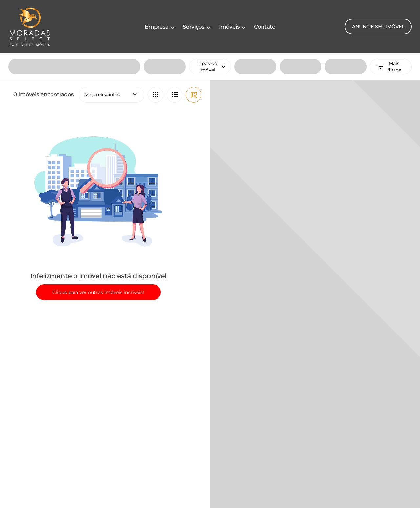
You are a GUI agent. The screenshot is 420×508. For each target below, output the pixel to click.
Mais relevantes (112, 41)
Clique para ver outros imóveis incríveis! (98, 239)
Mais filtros (389, 13)
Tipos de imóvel (214, 13)
